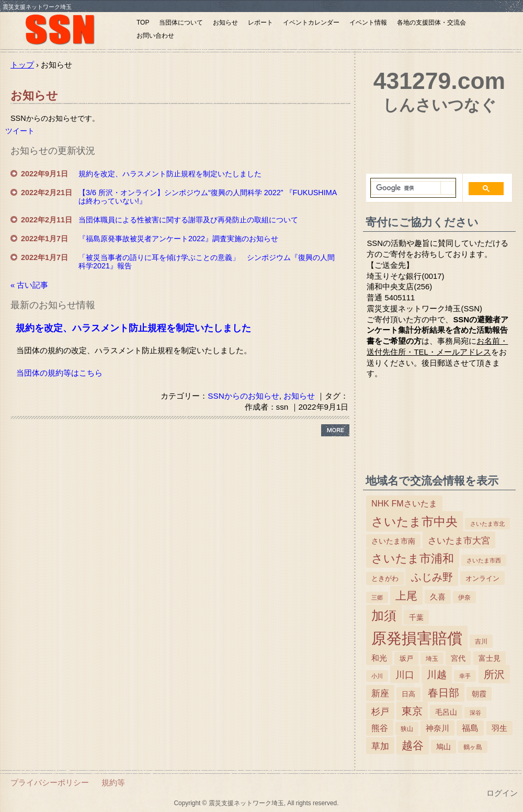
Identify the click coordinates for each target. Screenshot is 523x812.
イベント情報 (368, 22)
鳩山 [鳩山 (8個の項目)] (444, 747)
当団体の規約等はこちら (59, 373)
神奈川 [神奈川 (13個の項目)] (437, 728)
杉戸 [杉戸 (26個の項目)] (380, 712)
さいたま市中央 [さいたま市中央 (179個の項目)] (414, 522)
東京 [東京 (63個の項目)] (412, 711)
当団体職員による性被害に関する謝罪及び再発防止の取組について (188, 220)
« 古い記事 (29, 285)
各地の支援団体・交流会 (431, 22)
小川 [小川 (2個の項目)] (377, 676)
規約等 (113, 782)
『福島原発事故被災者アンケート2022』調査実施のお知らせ (178, 239)
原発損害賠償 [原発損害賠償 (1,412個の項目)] (417, 638)
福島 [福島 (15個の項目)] (470, 728)
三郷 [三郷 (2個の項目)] (377, 597)
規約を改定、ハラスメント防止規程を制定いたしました (170, 174)
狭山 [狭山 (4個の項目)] (407, 729)
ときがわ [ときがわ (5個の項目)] (385, 578)
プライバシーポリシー (50, 782)
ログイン (502, 793)
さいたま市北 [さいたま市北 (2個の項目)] (487, 524)
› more (335, 430)
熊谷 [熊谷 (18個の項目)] (380, 728)
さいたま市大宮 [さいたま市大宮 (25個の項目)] (459, 540)
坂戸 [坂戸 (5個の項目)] (406, 658)
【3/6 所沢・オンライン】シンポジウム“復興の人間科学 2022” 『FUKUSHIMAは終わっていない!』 (208, 197)
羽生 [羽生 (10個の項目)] (499, 728)
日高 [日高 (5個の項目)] (408, 694)
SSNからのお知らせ (243, 396)
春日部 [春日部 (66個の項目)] (444, 693)
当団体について (181, 22)
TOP (143, 22)
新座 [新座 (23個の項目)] (380, 693)
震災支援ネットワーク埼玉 (65, 30)
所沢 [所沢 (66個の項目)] (494, 674)
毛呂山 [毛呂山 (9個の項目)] (446, 712)
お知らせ (225, 22)
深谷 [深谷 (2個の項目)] (475, 713)
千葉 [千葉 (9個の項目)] (416, 617)
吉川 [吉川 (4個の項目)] (481, 641)
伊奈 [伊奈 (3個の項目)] (464, 597)
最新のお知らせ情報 (53, 305)
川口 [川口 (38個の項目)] (405, 675)
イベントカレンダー (311, 22)
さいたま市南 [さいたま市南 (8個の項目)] (393, 541)
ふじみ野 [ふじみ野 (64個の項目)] (432, 577)
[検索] (406, 188)
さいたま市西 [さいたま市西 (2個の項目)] (484, 560)
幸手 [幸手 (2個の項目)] (465, 676)
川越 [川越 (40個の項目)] (437, 675)
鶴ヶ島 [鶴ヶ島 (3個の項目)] (473, 747)
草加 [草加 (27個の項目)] (380, 746)
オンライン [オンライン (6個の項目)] (482, 578)
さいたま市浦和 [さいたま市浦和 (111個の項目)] (413, 559)
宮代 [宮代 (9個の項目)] (458, 658)
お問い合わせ (155, 36)
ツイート (20, 131)
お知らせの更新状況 (53, 151)
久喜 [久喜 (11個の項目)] (438, 597)
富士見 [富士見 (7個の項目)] (490, 658)
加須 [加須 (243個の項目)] (384, 616)
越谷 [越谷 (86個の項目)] (413, 745)
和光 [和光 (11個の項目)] (379, 658)
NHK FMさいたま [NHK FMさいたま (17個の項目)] (404, 503)
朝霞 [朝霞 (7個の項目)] (479, 694)
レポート (260, 22)
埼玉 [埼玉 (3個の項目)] (432, 659)
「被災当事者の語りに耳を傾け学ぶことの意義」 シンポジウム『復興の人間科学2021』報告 (207, 262)
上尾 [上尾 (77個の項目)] (406, 596)
